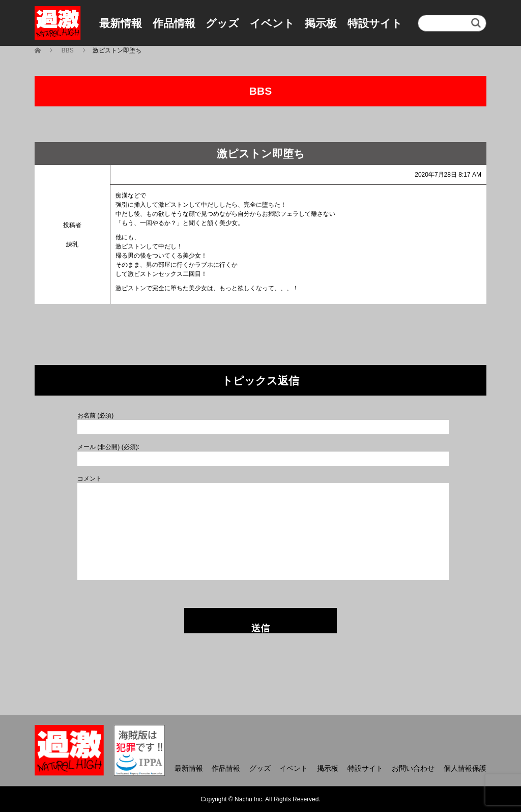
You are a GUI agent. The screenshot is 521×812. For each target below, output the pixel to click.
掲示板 (321, 23)
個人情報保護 (465, 768)
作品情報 (174, 23)
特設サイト (375, 23)
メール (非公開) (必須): (108, 447)
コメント (90, 479)
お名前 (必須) (95, 415)
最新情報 (121, 23)
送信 (260, 628)
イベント (272, 23)
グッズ (222, 23)
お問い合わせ (413, 768)
